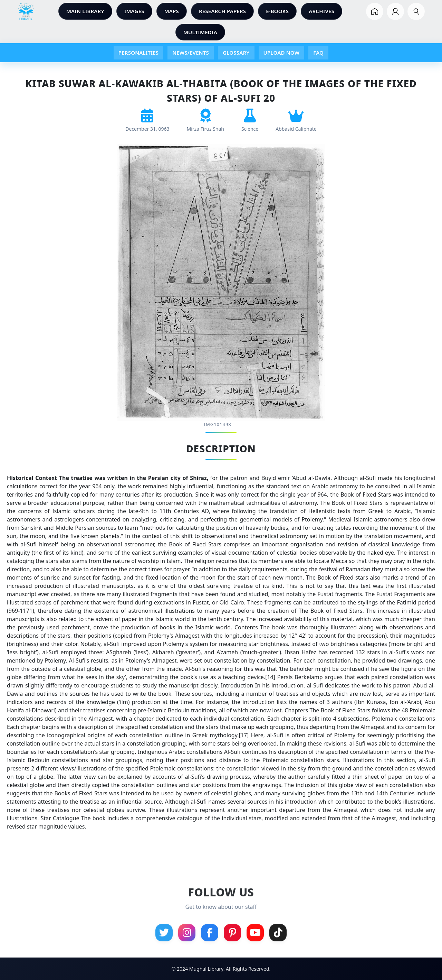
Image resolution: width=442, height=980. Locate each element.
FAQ (318, 53)
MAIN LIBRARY (85, 11)
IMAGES (134, 11)
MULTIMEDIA (200, 32)
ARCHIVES (321, 11)
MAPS (172, 11)
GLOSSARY (236, 53)
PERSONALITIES (138, 53)
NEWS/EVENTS (191, 53)
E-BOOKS (277, 11)
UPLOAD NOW (282, 53)
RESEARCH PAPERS (222, 11)
